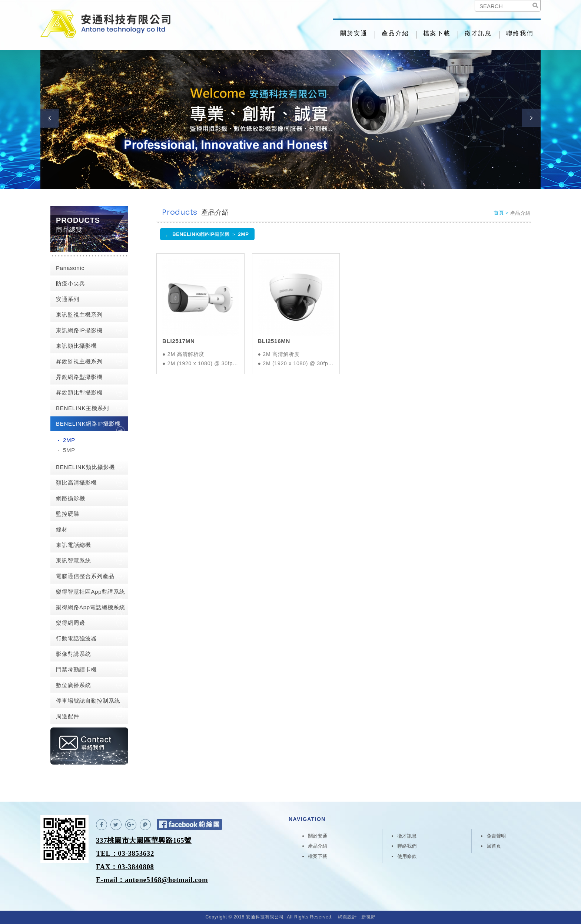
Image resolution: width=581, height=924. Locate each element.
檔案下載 (437, 33)
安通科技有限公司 (109, 25)
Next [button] (531, 118)
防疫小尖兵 (71, 283)
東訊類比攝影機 (76, 346)
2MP (69, 440)
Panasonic (70, 268)
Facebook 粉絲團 (190, 824)
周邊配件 (68, 716)
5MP (69, 450)
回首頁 (494, 846)
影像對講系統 (74, 654)
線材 (62, 529)
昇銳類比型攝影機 (79, 392)
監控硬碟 (68, 514)
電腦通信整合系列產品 (85, 576)
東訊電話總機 (74, 545)
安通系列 (68, 299)
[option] (290, 120)
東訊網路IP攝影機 (79, 330)
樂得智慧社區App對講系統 (90, 592)
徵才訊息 (478, 33)
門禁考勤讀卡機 (76, 669)
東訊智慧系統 (74, 560)
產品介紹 (395, 33)
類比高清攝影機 (76, 483)
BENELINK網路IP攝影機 (88, 424)
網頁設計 (347, 917)
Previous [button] (50, 118)
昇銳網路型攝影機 (79, 377)
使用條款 (407, 856)
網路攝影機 (71, 498)
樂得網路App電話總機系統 (90, 607)
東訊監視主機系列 (79, 315)
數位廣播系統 (74, 685)
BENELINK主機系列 (82, 408)
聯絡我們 (520, 33)
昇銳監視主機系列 (79, 361)
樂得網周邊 (71, 623)
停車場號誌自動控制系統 (88, 701)
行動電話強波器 (76, 638)
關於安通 (354, 33)
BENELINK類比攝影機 (85, 467)
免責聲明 (496, 836)
